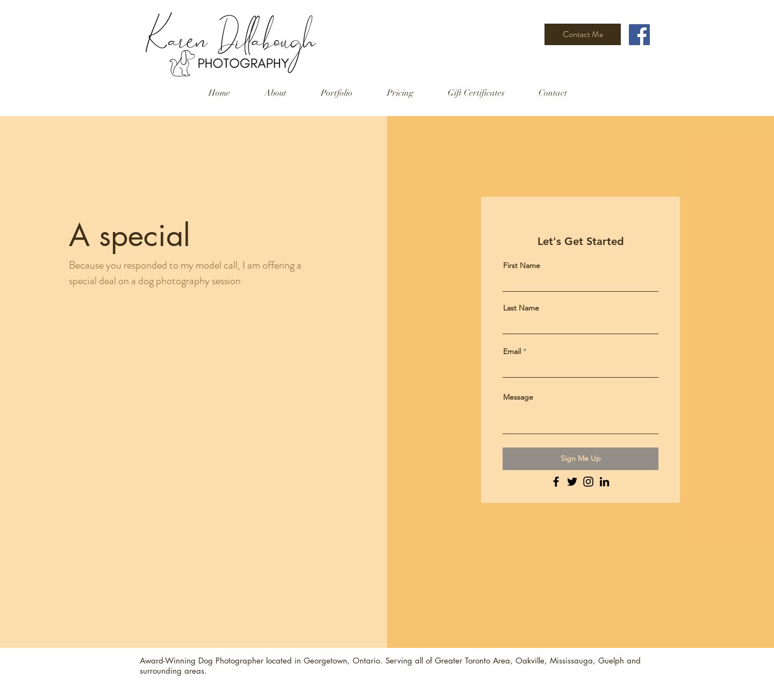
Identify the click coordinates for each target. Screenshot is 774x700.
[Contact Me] (583, 34)
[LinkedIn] (604, 482)
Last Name (521, 308)
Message (518, 397)
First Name (522, 265)
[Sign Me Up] (580, 459)
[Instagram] (588, 482)
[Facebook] (639, 35)
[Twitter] (572, 482)
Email (512, 351)
